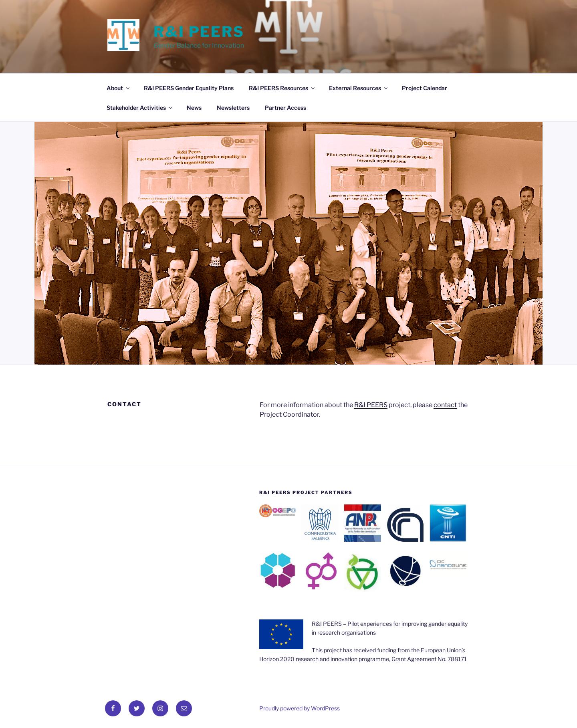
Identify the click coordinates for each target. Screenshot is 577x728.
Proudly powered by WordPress (300, 708)
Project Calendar (425, 88)
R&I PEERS (371, 405)
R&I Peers (199, 32)
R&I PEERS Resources (282, 88)
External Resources (359, 88)
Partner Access (285, 108)
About (119, 88)
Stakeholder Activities (140, 108)
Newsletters (233, 108)
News (194, 108)
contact (445, 405)
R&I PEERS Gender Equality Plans (189, 88)
